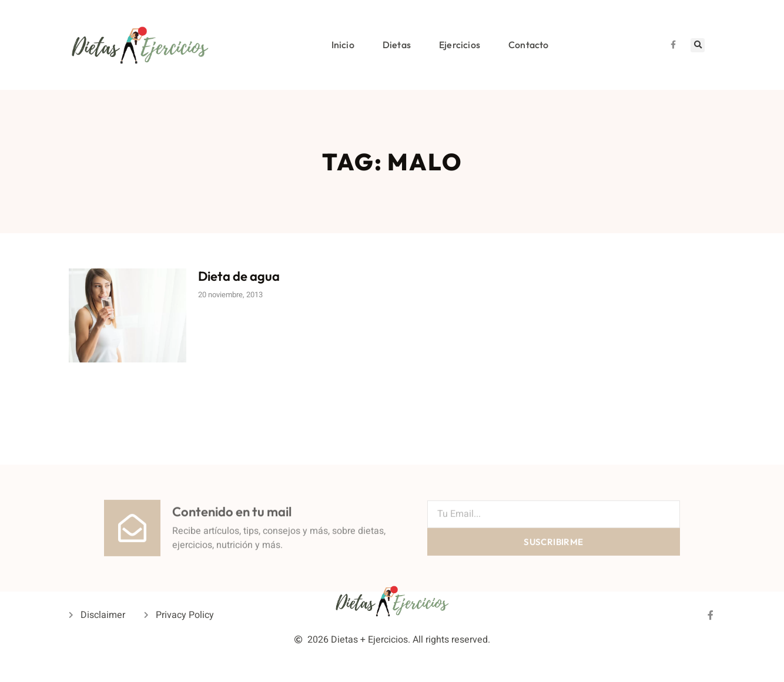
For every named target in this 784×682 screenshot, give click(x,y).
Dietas (397, 45)
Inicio (343, 45)
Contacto (529, 45)
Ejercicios (460, 45)
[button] (698, 45)
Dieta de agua (239, 276)
